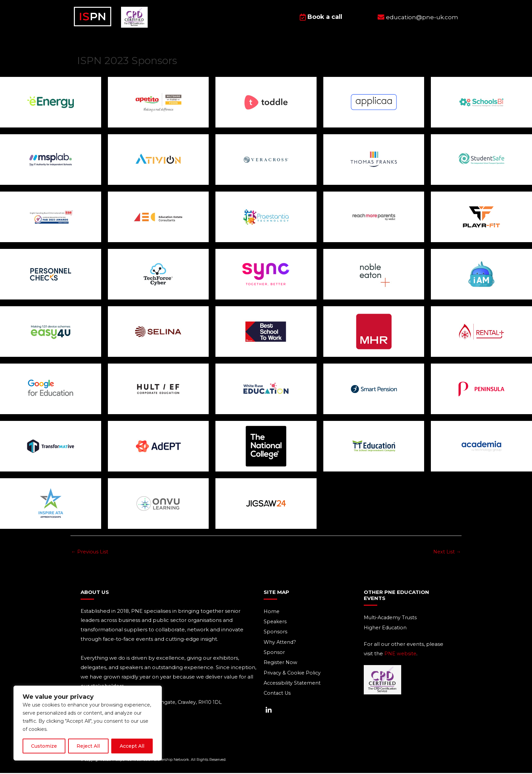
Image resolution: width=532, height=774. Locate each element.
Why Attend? (280, 643)
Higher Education (386, 628)
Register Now (281, 664)
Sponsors (275, 633)
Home (272, 612)
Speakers (276, 622)
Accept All (132, 746)
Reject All (88, 746)
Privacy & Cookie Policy (293, 675)
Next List (447, 552)
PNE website (401, 654)
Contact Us (278, 696)
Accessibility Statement (293, 685)
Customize (44, 746)
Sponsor (274, 654)
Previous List (90, 552)
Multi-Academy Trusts (392, 618)
